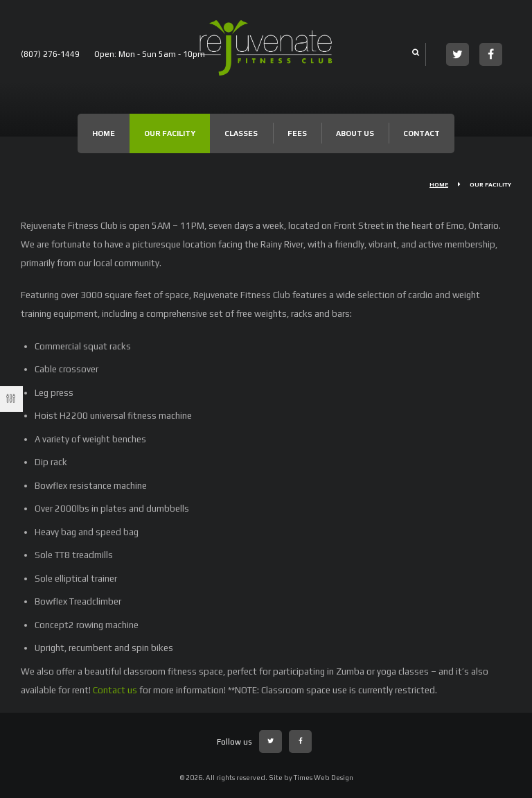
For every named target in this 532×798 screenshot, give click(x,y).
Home (104, 133)
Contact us (115, 690)
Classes (241, 133)
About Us (355, 133)
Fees (297, 133)
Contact (422, 133)
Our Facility (170, 133)
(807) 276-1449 (50, 54)
